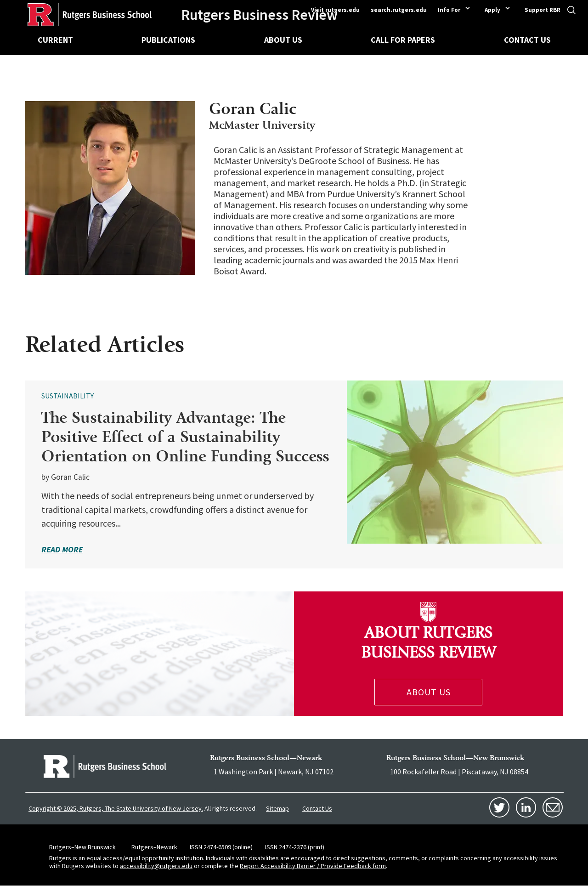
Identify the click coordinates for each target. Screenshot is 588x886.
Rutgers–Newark (154, 847)
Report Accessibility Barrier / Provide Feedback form (313, 866)
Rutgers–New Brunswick (82, 847)
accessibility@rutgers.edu (156, 866)
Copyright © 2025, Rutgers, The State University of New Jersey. (116, 808)
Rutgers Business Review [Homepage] (259, 15)
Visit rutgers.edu (335, 10)
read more (62, 549)
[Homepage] (76, 15)
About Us (283, 40)
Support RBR (543, 10)
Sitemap (277, 808)
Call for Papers (403, 40)
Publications (168, 40)
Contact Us (527, 40)
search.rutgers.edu (399, 10)
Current (55, 40)
